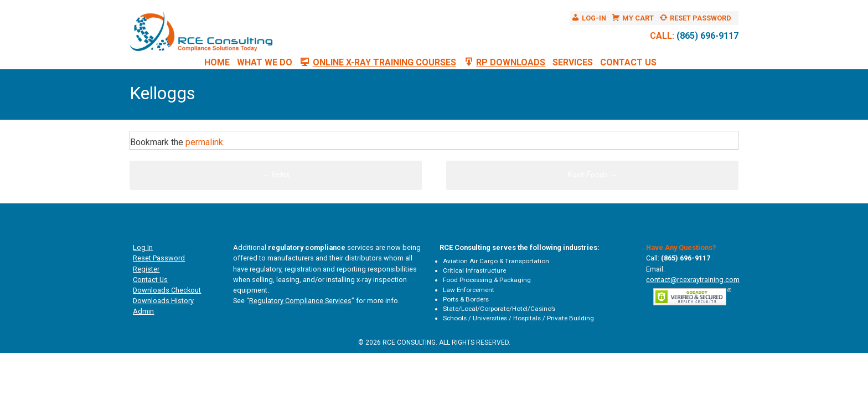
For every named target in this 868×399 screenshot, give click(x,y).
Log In (143, 247)
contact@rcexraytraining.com (693, 280)
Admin (143, 311)
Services (573, 62)
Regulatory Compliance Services (300, 301)
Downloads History (163, 301)
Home (217, 62)
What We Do (265, 62)
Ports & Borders (466, 299)
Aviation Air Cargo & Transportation (496, 261)
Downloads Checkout (167, 290)
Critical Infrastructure (474, 270)
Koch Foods (592, 175)
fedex (276, 175)
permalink (204, 142)
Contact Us (628, 62)
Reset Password (159, 258)
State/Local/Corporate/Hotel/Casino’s (499, 309)
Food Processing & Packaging (487, 280)
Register (146, 269)
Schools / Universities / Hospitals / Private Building (518, 318)
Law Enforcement (469, 290)
